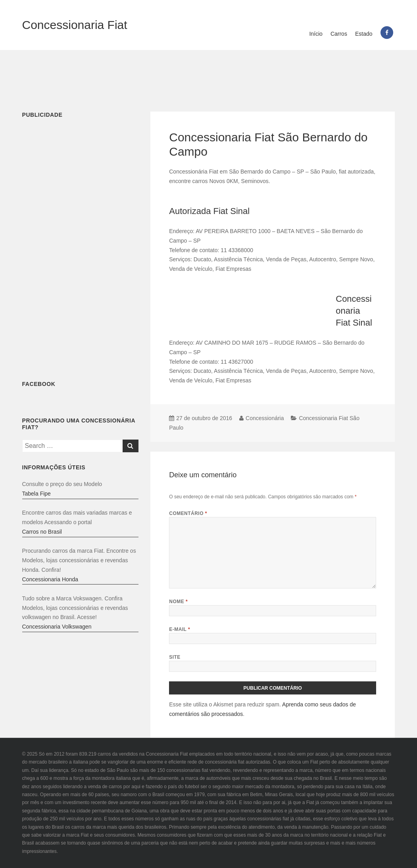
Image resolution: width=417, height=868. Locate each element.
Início (316, 34)
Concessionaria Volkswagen (57, 627)
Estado (364, 34)
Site (175, 657)
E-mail (180, 629)
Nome (178, 602)
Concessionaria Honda (50, 579)
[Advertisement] (209, 76)
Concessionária (265, 418)
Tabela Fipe (37, 494)
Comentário (188, 513)
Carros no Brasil (42, 532)
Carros (339, 34)
